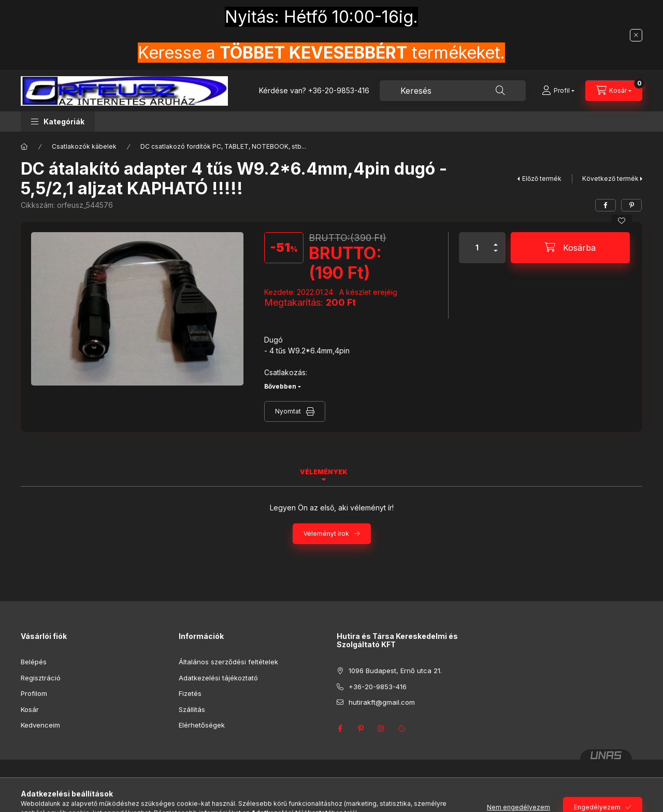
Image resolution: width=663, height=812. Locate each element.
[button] (58, 122)
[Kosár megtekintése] (614, 91)
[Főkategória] (24, 147)
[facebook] (606, 205)
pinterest (361, 729)
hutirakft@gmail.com (382, 702)
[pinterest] (631, 205)
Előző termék (542, 179)
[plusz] (496, 240)
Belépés (34, 662)
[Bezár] (636, 35)
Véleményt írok (326, 533)
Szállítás (192, 709)
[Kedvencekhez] (622, 221)
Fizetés (190, 693)
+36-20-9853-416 (339, 90)
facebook (340, 729)
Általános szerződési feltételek (228, 662)
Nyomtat (288, 411)
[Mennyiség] (477, 248)
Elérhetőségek (202, 725)
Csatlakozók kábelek (84, 146)
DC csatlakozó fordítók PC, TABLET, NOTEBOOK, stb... (223, 146)
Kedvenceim (40, 725)
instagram (381, 729)
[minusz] (496, 255)
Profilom (34, 693)
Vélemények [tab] (324, 472)
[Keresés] (500, 91)
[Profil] (558, 91)
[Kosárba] (570, 248)
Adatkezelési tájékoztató (218, 678)
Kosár (30, 709)
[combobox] (453, 91)
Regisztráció (41, 678)
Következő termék (610, 179)
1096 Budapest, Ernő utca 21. (395, 671)
